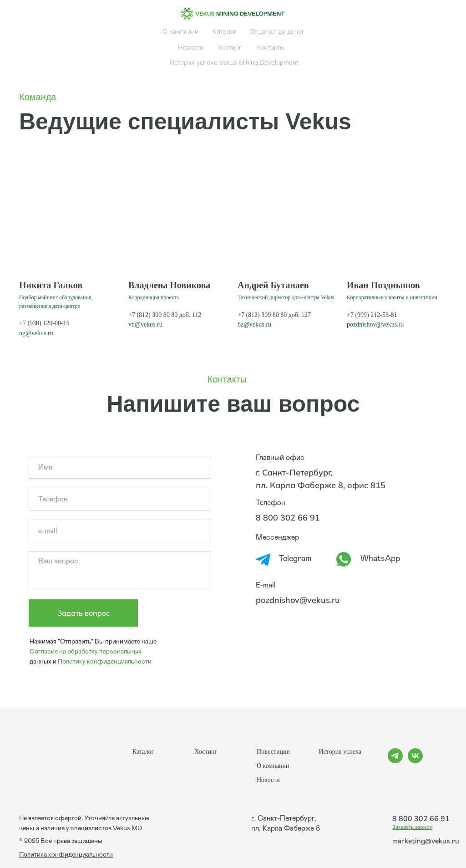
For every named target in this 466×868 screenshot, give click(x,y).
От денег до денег (277, 31)
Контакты (270, 47)
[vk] (415, 761)
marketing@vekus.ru (426, 841)
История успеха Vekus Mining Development (234, 62)
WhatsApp (380, 559)
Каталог (225, 31)
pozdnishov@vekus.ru (375, 324)
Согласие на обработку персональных (86, 652)
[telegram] (395, 761)
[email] (120, 531)
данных (41, 662)
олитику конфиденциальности (107, 662)
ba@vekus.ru (254, 324)
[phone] (120, 499)
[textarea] (120, 571)
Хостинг (230, 47)
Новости (191, 47)
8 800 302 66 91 (288, 518)
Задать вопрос (84, 613)
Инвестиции (273, 752)
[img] (233, 14)
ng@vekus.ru (36, 333)
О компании (180, 31)
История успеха (340, 752)
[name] (120, 467)
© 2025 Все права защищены (61, 841)
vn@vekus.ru (145, 324)
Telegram (295, 559)
